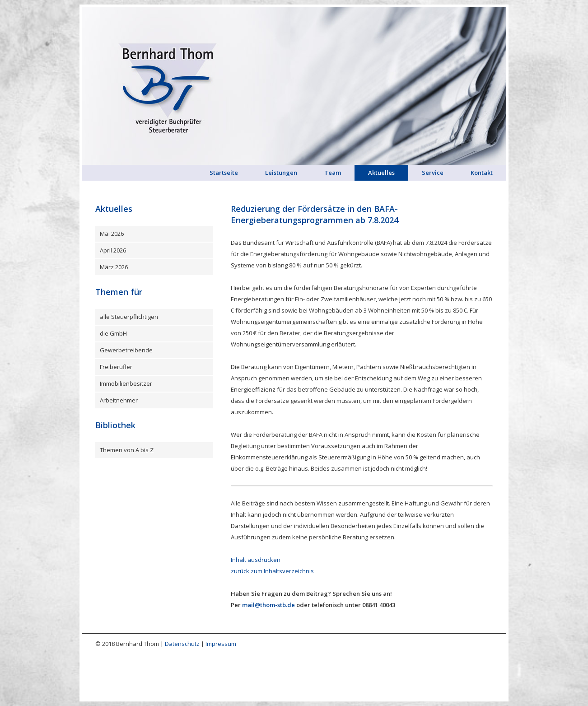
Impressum (221, 644)
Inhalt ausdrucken (256, 560)
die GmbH (113, 333)
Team (333, 173)
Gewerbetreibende (126, 350)
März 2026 (114, 267)
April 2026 (113, 250)
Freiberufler (116, 367)
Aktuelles (381, 173)
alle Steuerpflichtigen (129, 317)
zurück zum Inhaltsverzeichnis (272, 571)
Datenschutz (182, 644)
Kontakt (482, 173)
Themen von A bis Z (127, 450)
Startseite (224, 173)
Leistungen (281, 173)
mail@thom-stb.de (268, 605)
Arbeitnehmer (119, 400)
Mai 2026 (112, 234)
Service (433, 173)
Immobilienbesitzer (126, 383)
